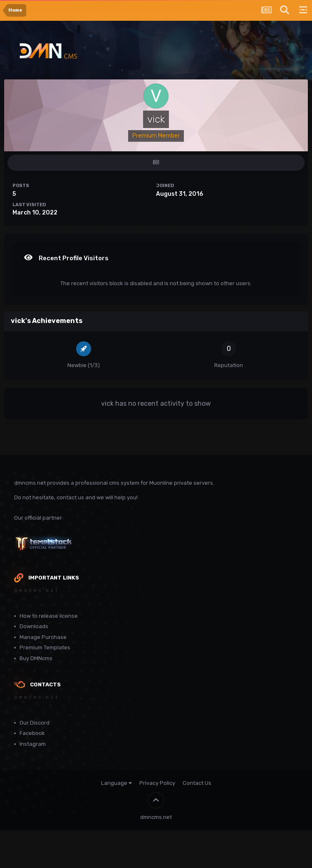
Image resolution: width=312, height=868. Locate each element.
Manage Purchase (43, 637)
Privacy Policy (157, 783)
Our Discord (35, 723)
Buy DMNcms (36, 658)
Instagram (33, 744)
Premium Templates (45, 647)
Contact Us (197, 783)
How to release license (49, 616)
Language (116, 783)
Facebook (32, 733)
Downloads (34, 626)
